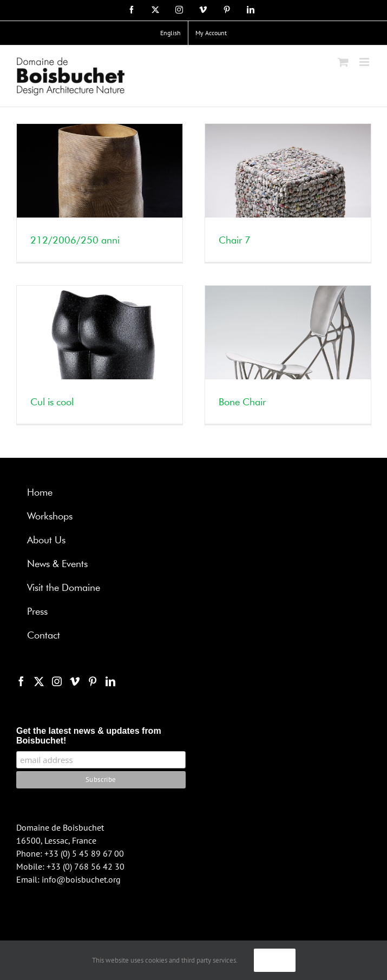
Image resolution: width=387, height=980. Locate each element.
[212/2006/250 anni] (100, 193)
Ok (275, 960)
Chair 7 (235, 241)
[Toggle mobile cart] (343, 62)
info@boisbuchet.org (81, 879)
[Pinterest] (93, 681)
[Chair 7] (288, 193)
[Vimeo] (75, 681)
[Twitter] (39, 681)
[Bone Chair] (288, 355)
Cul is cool (52, 403)
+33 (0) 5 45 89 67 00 (84, 853)
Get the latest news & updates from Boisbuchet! (89, 736)
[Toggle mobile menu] (365, 62)
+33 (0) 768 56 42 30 (86, 866)
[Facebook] (21, 681)
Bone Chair (242, 403)
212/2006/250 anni (75, 241)
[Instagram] (57, 681)
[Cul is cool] (100, 355)
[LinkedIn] (110, 681)
